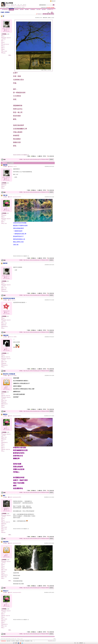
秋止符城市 (5, 51)
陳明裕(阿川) (5, 291)
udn (2, 7)
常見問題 (13, 641)
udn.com (54, 641)
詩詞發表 (7, 12)
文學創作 (7, 7)
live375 (6, 387)
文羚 (4, 36)
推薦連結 (33, 10)
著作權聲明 (22, 641)
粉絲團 (16, 643)
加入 (78, 643)
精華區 (17, 10)
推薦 (53, 18)
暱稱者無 (25, 5)
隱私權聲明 (27, 641)
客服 (31, 641)
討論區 (11, 10)
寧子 (9, 5)
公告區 (38, 10)
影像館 (27, 10)
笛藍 (18, 5)
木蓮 (4, 46)
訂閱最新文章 (24, 6)
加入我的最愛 (18, 6)
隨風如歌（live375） (13, 166)
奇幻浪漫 (11, 7)
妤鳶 (4, 50)
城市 (4, 7)
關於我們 (9, 641)
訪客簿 (44, 10)
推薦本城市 (13, 6)
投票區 (22, 10)
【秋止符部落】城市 (17, 7)
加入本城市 (8, 6)
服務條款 (17, 641)
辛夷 (4, 43)
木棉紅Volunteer (6, 44)
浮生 (4, 188)
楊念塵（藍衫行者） (6, 29)
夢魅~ (16, 5)
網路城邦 (54, 1)
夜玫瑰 (4, 53)
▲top (54, 639)
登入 (75, 643)
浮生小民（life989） (13, 337)
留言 (4, 31)
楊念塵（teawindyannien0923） (15, 197)
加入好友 (8, 31)
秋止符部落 (10, 3)
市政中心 (50, 10)
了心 (4, 41)
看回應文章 (39, 14)
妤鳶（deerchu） (13, 300)
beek (4, 48)
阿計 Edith (5, 223)
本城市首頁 (5, 10)
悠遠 (21, 5)
